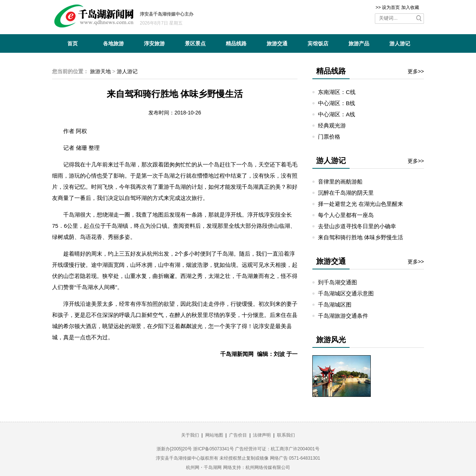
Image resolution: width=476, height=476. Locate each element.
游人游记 (400, 43)
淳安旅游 (154, 43)
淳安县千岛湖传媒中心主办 (167, 14)
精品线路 (236, 43)
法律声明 (262, 435)
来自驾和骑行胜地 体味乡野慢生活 (361, 237)
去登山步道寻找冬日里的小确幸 (357, 226)
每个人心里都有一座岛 (346, 215)
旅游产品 (359, 43)
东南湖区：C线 (337, 92)
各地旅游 (113, 43)
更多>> (416, 71)
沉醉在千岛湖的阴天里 (346, 193)
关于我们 (190, 435)
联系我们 (286, 435)
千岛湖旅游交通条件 (343, 316)
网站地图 (214, 435)
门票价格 (329, 137)
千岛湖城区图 (335, 305)
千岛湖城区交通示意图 (346, 293)
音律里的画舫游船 (340, 182)
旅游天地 (100, 71)
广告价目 (238, 435)
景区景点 (195, 43)
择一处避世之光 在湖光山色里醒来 (361, 204)
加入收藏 (410, 7)
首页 (73, 43)
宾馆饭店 (318, 43)
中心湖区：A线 (337, 114)
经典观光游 (332, 125)
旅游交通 (277, 43)
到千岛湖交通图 (337, 282)
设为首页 (391, 7)
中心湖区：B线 (337, 103)
